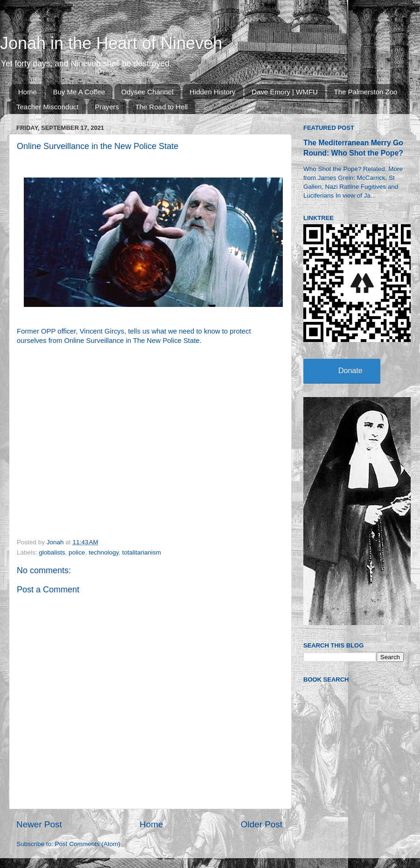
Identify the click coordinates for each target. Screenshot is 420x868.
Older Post (262, 824)
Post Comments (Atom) (88, 844)
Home (28, 92)
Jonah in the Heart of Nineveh (111, 43)
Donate (350, 371)
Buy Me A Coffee (79, 92)
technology (104, 552)
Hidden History (212, 92)
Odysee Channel (147, 92)
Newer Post (39, 824)
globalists (52, 552)
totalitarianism (142, 552)
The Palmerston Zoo (366, 92)
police (77, 552)
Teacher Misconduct (47, 107)
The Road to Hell (162, 107)
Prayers (107, 107)
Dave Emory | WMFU (284, 92)
